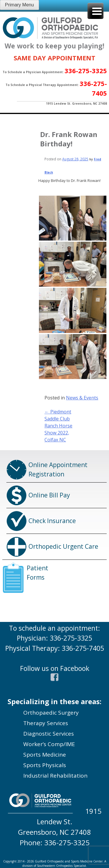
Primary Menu (19, 5)
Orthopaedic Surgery (51, 713)
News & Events (82, 398)
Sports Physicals (45, 765)
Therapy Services (46, 723)
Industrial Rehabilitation (55, 776)
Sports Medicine (45, 755)
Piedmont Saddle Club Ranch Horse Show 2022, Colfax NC (58, 426)
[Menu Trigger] (95, 11)
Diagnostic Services (49, 734)
